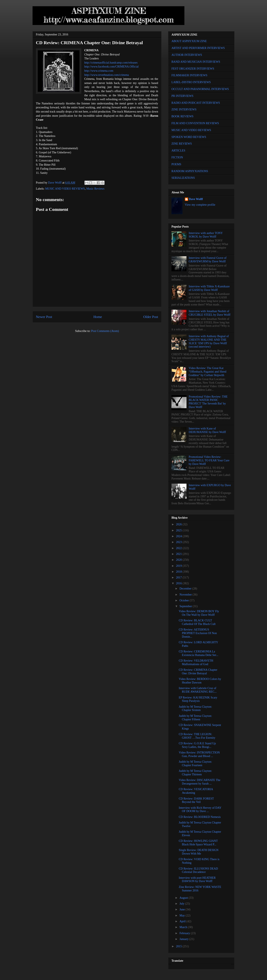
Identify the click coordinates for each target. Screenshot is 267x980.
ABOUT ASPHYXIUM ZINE (189, 41)
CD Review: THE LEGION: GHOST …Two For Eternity (197, 736)
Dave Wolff (196, 199)
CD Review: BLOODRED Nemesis (200, 817)
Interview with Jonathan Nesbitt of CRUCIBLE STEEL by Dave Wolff (210, 313)
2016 (179, 583)
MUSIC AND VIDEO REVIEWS (65, 189)
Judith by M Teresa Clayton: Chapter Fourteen (195, 763)
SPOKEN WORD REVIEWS (189, 137)
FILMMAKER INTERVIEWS (189, 75)
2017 (179, 578)
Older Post (151, 317)
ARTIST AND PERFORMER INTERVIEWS (198, 48)
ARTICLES (178, 151)
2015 (179, 946)
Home (98, 317)
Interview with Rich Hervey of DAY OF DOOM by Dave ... (200, 810)
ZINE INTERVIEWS (184, 110)
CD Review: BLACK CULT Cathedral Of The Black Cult (197, 622)
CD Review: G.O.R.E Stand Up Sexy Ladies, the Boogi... (197, 745)
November (186, 595)
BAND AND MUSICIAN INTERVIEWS (196, 62)
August (184, 898)
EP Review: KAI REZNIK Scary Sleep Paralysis (198, 699)
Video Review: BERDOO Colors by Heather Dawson (200, 681)
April (183, 921)
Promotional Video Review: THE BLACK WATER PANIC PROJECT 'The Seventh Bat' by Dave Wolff (208, 402)
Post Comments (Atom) (105, 331)
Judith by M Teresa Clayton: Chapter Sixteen (195, 708)
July (182, 904)
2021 (179, 554)
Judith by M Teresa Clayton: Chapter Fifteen (195, 718)
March (184, 927)
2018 (179, 572)
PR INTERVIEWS (182, 96)
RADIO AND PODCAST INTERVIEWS (196, 103)
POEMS (176, 164)
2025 (179, 530)
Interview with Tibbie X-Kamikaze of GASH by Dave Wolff (209, 288)
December (186, 589)
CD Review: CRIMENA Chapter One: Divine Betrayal (198, 672)
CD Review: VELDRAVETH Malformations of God (196, 662)
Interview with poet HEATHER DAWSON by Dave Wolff (197, 880)
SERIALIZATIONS (183, 178)
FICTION (177, 157)
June (182, 909)
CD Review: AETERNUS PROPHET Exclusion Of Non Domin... (198, 633)
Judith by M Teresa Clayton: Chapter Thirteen (195, 773)
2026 (179, 524)
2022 (179, 548)
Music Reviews (95, 189)
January (184, 939)
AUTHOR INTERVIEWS (187, 55)
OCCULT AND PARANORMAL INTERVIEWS (200, 89)
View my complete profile (200, 205)
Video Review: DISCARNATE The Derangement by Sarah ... (200, 782)
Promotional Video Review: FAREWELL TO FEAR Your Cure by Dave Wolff (209, 460)
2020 (179, 560)
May (182, 916)
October (185, 600)
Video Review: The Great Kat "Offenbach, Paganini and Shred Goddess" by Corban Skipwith (208, 372)
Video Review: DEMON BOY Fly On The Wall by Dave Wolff (199, 613)
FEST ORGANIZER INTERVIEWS (193, 69)
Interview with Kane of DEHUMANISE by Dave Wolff (207, 430)
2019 (179, 566)
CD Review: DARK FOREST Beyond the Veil (196, 800)
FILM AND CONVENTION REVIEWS (195, 123)
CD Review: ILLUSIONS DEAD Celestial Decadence (198, 870)
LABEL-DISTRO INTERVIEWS (191, 82)
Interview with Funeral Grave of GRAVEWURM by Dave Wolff (208, 260)
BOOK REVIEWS (182, 116)
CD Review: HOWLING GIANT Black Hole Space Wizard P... (198, 843)
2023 (179, 542)
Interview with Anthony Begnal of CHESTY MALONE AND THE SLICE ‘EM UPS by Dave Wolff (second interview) (209, 341)
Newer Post (44, 317)
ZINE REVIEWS (182, 144)
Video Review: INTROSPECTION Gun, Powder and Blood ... (199, 754)
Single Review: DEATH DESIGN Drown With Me (199, 852)
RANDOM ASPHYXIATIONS (190, 171)
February (185, 933)
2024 (179, 536)
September (186, 606)
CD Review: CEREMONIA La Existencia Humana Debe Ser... (198, 653)
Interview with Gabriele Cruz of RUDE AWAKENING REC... (198, 690)
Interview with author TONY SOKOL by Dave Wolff (206, 235)
